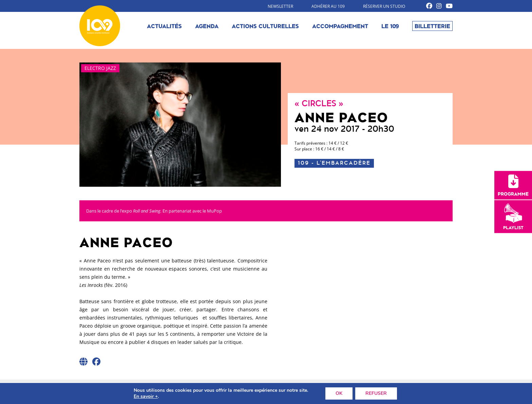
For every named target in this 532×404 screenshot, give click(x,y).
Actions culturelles (265, 26)
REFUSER (376, 393)
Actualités (164, 26)
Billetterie (432, 26)
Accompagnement (340, 26)
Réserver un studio (384, 6)
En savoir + (146, 397)
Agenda (207, 26)
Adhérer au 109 (328, 6)
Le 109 (390, 26)
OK (339, 393)
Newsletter (280, 6)
